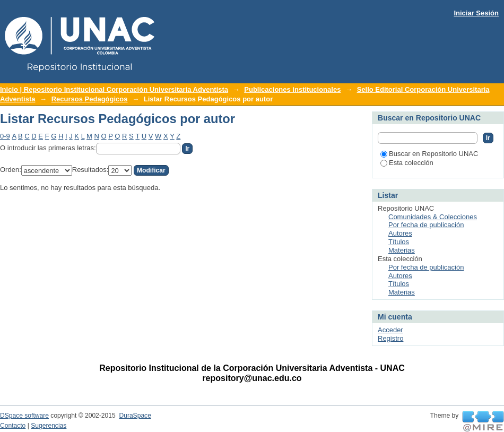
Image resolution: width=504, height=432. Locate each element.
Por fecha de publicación (426, 225)
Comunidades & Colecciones (433, 217)
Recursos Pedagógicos (90, 99)
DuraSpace (135, 416)
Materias (402, 250)
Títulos (399, 242)
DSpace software (24, 416)
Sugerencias (49, 426)
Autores (400, 233)
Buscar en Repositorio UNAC (429, 154)
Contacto (13, 426)
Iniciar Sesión (476, 13)
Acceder (390, 330)
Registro (390, 338)
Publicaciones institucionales (292, 89)
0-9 (5, 136)
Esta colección (407, 163)
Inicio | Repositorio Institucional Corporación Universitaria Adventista (114, 89)
